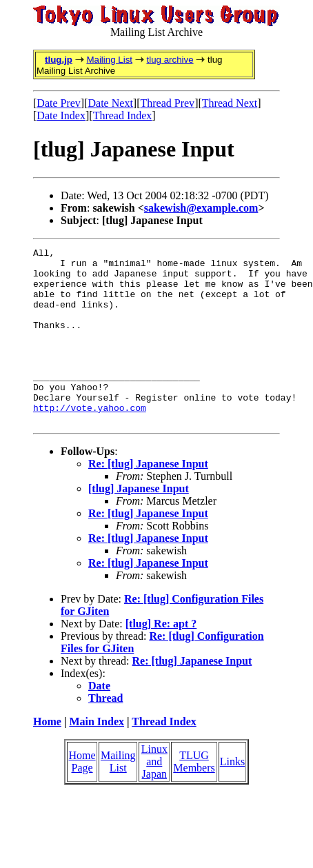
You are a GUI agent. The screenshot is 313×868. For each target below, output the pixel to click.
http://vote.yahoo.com (90, 441)
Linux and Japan (154, 797)
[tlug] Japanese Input (139, 524)
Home (47, 757)
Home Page (82, 797)
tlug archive (170, 60)
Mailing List (109, 60)
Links (232, 797)
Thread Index (123, 115)
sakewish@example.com (201, 208)
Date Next (111, 103)
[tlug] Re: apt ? (161, 659)
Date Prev (59, 103)
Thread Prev (167, 103)
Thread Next (230, 103)
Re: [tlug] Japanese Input (148, 499)
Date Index (61, 115)
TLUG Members (194, 797)
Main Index (97, 757)
